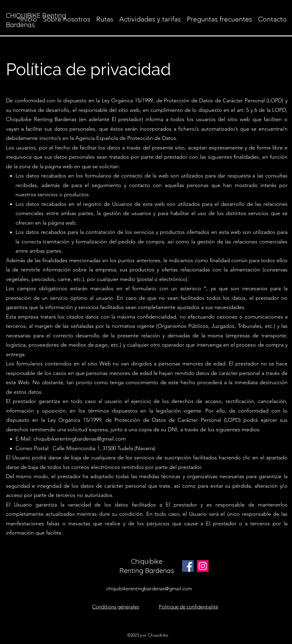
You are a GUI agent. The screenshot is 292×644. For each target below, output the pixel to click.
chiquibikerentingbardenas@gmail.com (80, 439)
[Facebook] (188, 566)
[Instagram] (203, 566)
